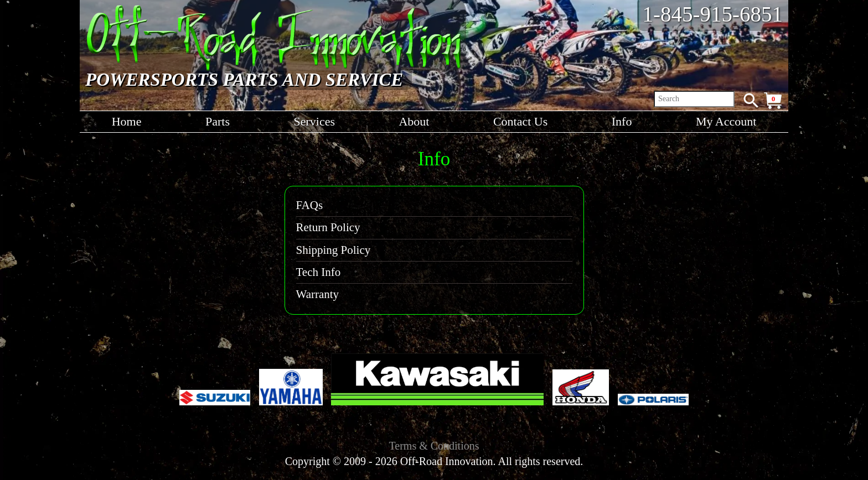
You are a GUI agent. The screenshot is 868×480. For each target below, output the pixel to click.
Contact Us (520, 121)
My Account (726, 121)
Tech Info (319, 272)
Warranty (318, 294)
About (414, 121)
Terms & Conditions (434, 446)
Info (622, 121)
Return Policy (328, 227)
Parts (218, 121)
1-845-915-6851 (713, 14)
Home (127, 121)
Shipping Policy (334, 250)
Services (314, 121)
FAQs (310, 205)
